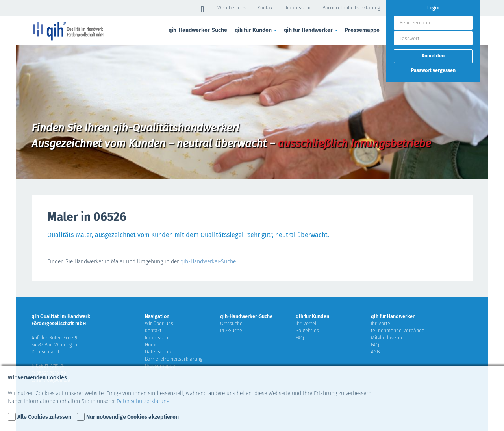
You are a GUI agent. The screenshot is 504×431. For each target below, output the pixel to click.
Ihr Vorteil (307, 323)
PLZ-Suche (231, 330)
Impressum (298, 8)
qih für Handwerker (311, 30)
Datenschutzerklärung (143, 401)
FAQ (300, 338)
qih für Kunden (256, 30)
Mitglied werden (389, 338)
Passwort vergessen (433, 70)
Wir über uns (232, 8)
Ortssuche (231, 323)
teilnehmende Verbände (398, 330)
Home (151, 345)
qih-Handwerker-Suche (198, 30)
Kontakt (266, 8)
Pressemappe (362, 30)
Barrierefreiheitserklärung (351, 8)
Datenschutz (158, 352)
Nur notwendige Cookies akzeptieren (132, 417)
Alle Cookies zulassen (44, 417)
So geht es (307, 330)
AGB (375, 352)
